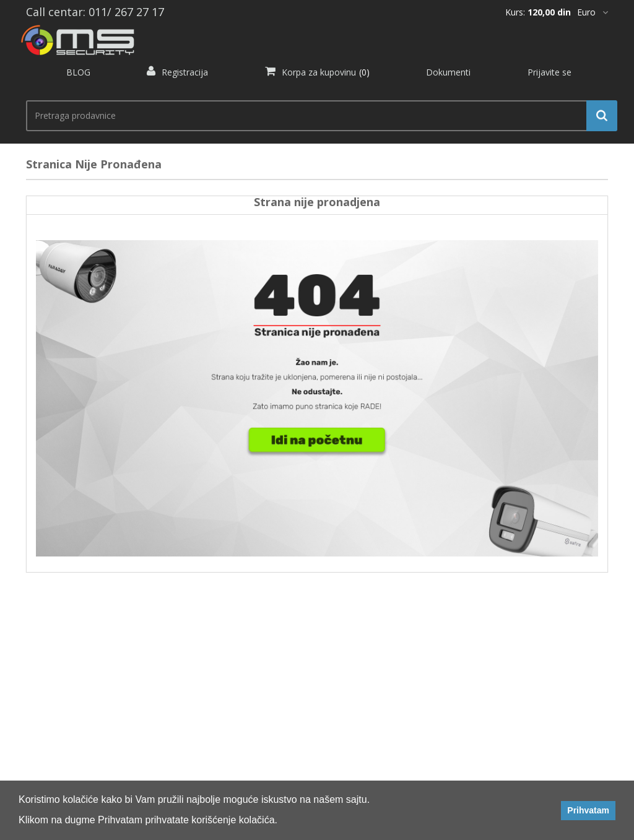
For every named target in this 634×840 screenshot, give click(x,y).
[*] (593, 12)
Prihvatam (588, 810)
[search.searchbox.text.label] (317, 116)
